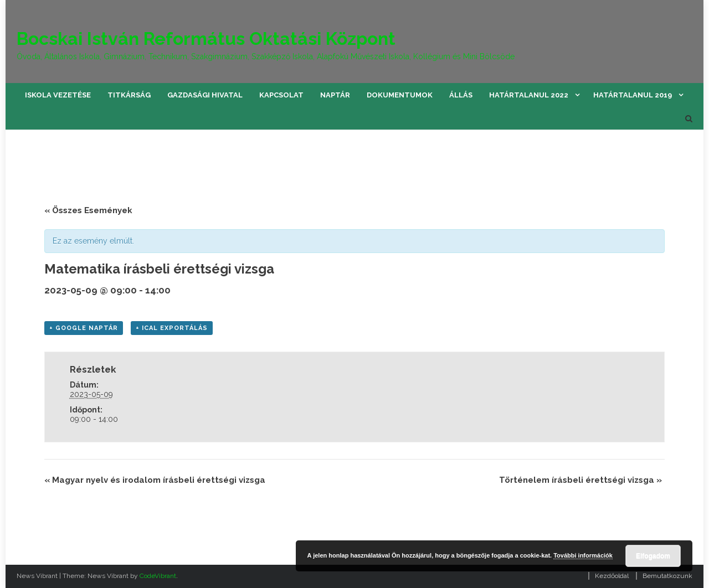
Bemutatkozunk (667, 576)
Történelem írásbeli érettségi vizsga (580, 480)
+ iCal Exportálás (172, 328)
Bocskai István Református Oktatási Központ (206, 38)
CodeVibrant (158, 576)
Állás (461, 95)
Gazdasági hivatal (205, 95)
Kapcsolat (281, 95)
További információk (583, 555)
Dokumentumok (400, 95)
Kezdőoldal (612, 576)
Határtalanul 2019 (633, 95)
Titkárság (129, 95)
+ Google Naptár (84, 328)
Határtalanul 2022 (529, 95)
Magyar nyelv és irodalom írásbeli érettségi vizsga (155, 480)
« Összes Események (88, 210)
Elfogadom (653, 556)
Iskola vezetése (58, 95)
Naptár (335, 95)
